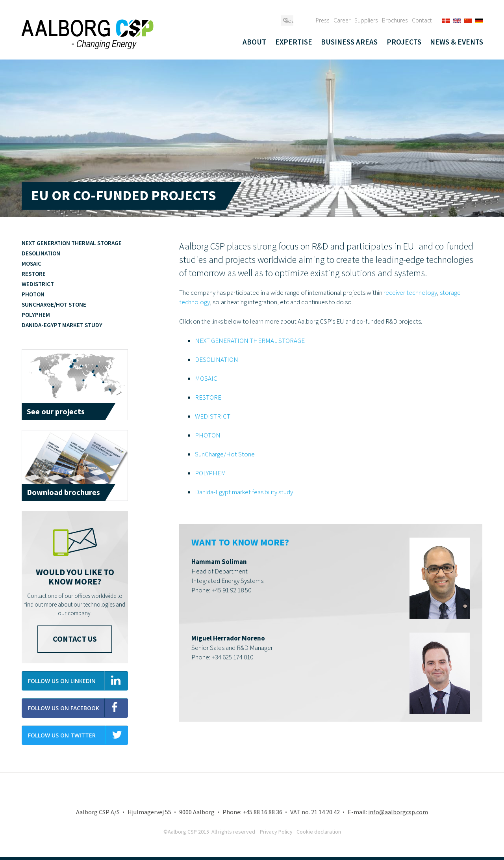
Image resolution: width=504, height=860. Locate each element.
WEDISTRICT (213, 416)
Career (342, 20)
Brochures (395, 20)
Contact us (75, 639)
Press (323, 20)
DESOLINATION (217, 359)
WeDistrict (38, 284)
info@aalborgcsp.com (398, 812)
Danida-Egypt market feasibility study (244, 492)
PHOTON (208, 435)
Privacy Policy (276, 832)
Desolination (41, 253)
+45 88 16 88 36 (262, 812)
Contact (422, 20)
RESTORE (208, 397)
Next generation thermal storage (72, 243)
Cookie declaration (319, 832)
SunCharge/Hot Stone (225, 454)
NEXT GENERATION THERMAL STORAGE (250, 341)
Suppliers (366, 20)
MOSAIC (206, 378)
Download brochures (63, 492)
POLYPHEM (210, 473)
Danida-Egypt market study (62, 325)
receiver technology (410, 292)
